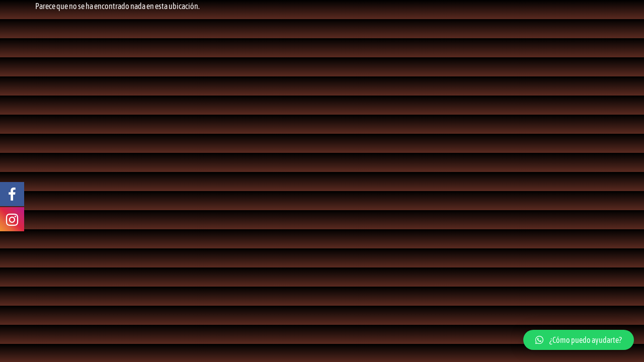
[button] (579, 340)
